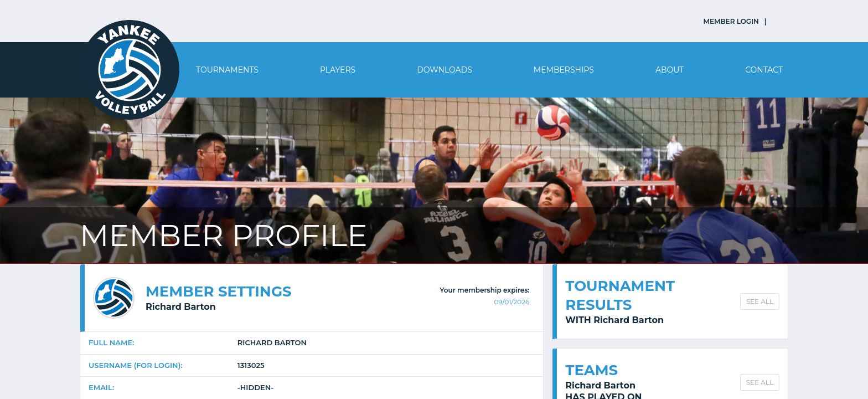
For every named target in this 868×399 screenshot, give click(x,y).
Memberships (564, 70)
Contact (764, 70)
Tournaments (227, 70)
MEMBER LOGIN (731, 21)
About (670, 70)
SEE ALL (760, 301)
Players (338, 70)
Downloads (445, 70)
